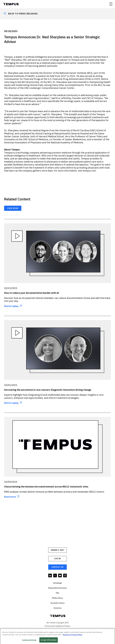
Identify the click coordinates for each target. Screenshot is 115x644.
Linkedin (50, 576)
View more (13, 208)
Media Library (57, 598)
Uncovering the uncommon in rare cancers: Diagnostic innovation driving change (48, 390)
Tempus (11, 4)
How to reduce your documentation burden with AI (32, 293)
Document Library (58, 603)
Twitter (55, 576)
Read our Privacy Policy (72, 635)
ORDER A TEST (57, 550)
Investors (58, 608)
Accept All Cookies (49, 641)
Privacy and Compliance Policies (57, 626)
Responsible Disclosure (57, 588)
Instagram (65, 576)
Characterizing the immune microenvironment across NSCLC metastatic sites (46, 487)
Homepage (58, 583)
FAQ (58, 593)
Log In (57, 559)
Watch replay (11, 306)
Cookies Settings (29, 641)
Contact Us (57, 567)
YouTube (60, 576)
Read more (10, 497)
